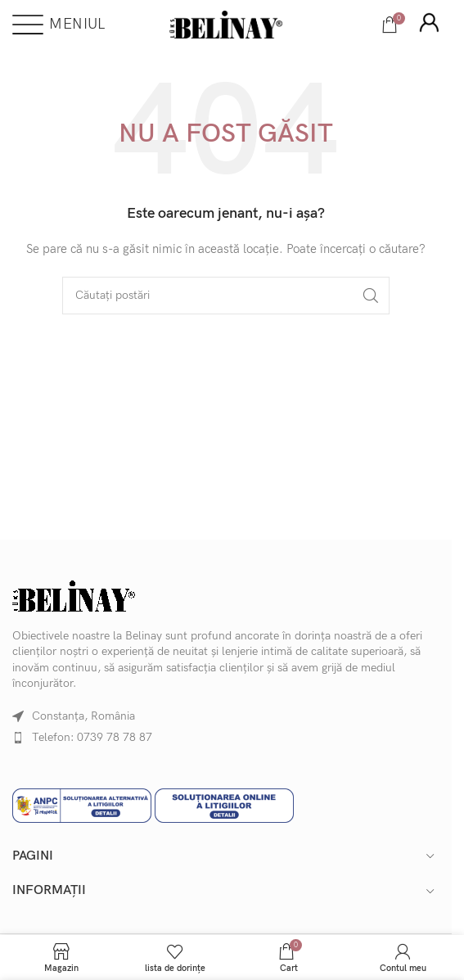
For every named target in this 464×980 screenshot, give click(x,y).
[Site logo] (226, 23)
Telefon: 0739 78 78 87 (92, 737)
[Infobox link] (429, 25)
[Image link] (74, 595)
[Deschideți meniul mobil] (59, 25)
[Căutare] (226, 296)
